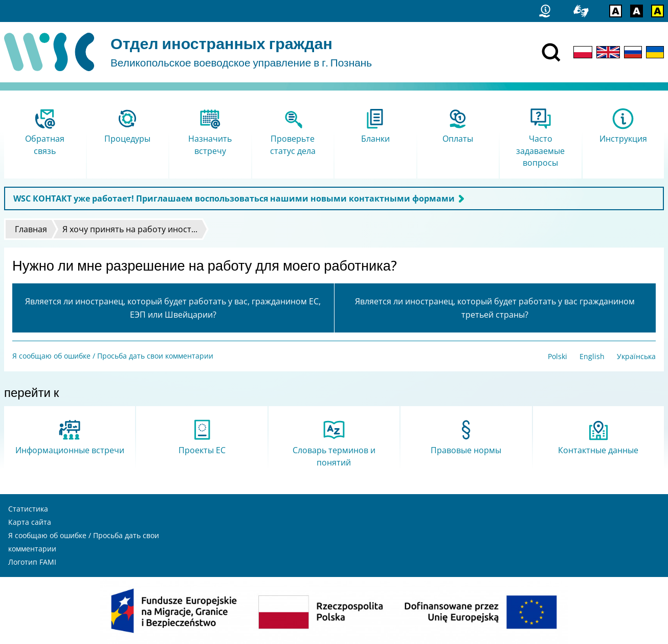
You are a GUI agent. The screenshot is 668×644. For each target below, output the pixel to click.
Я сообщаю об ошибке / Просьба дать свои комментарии (113, 356)
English (592, 356)
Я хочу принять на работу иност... (130, 229)
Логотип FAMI (32, 562)
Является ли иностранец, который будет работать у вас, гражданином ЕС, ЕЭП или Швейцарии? (173, 308)
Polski (558, 356)
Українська (636, 356)
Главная (31, 229)
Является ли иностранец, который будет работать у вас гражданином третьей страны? (495, 308)
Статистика (28, 509)
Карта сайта (30, 522)
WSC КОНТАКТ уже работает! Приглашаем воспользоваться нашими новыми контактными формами (234, 198)
